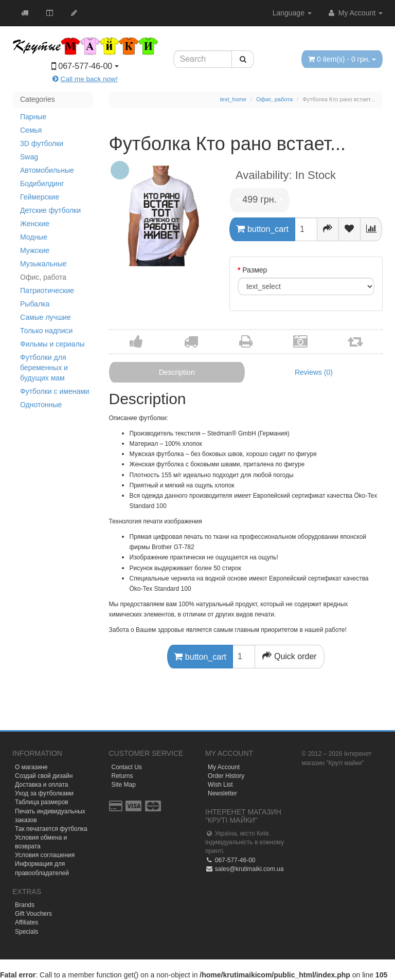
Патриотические (47, 291)
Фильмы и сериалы (52, 344)
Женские (35, 224)
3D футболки (42, 143)
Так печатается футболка (51, 829)
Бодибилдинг (42, 184)
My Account (355, 13)
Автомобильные (47, 170)
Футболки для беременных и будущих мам (44, 368)
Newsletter (222, 793)
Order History (226, 776)
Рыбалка (35, 304)
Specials (26, 932)
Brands (25, 905)
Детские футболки (50, 210)
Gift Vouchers (33, 914)
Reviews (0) (314, 372)
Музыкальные (43, 264)
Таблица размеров (42, 802)
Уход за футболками (44, 793)
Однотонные (41, 405)
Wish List (220, 785)
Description (177, 372)
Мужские (35, 250)
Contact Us (127, 767)
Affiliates (26, 922)
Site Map (124, 785)
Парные (33, 117)
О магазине (31, 767)
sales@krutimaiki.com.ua (244, 869)
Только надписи (46, 331)
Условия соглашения (45, 855)
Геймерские (40, 197)
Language (292, 13)
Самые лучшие (46, 317)
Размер (255, 270)
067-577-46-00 (230, 860)
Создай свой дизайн (44, 776)
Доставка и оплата (42, 785)
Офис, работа (43, 277)
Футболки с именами (55, 391)
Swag (29, 157)
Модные (34, 237)
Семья (31, 130)
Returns (122, 776)
